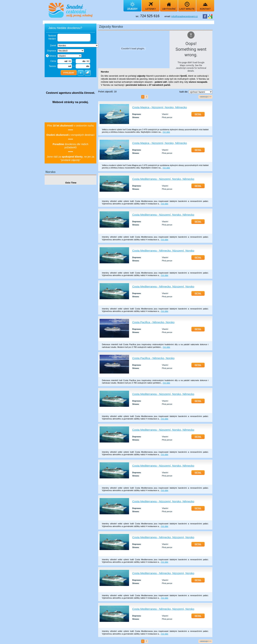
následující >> (205, 97)
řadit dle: (184, 92)
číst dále (166, 132)
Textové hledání (52, 37)
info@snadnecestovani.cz (185, 16)
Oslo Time (70, 183)
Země (53, 45)
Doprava (51, 51)
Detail (198, 114)
